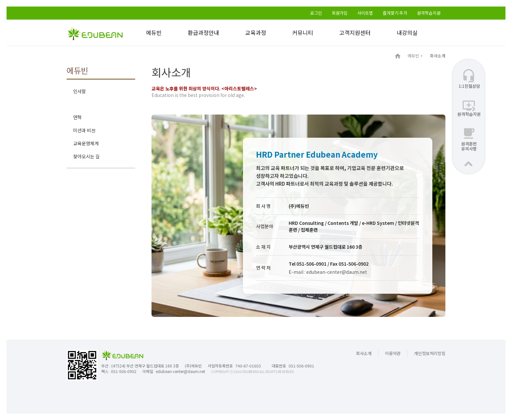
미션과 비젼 (84, 130)
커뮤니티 (303, 32)
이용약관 (393, 353)
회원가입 (340, 13)
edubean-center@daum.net (180, 371)
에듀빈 (154, 32)
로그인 (316, 13)
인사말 (80, 91)
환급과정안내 (203, 32)
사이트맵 (365, 13)
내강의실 (407, 32)
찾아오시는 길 (86, 156)
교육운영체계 (86, 143)
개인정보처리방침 (430, 353)
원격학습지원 (429, 13)
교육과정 (256, 32)
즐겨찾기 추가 (395, 13)
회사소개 (82, 104)
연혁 (77, 117)
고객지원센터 (355, 32)
